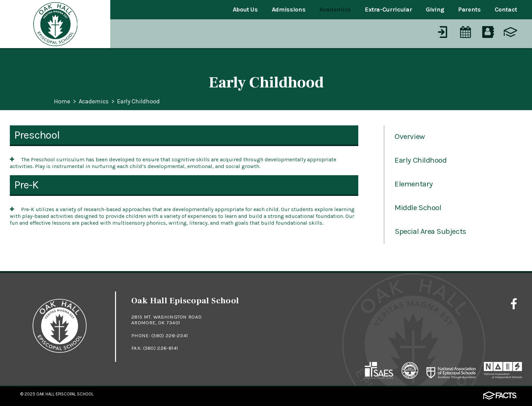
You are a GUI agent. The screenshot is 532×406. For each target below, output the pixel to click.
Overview (410, 136)
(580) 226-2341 (170, 336)
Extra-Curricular (388, 9)
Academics (335, 9)
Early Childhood (138, 102)
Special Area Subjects (430, 231)
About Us (245, 9)
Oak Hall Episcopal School (65, 394)
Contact (506, 9)
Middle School (418, 208)
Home (62, 102)
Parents (469, 9)
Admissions (289, 9)
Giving (435, 9)
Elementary (414, 184)
